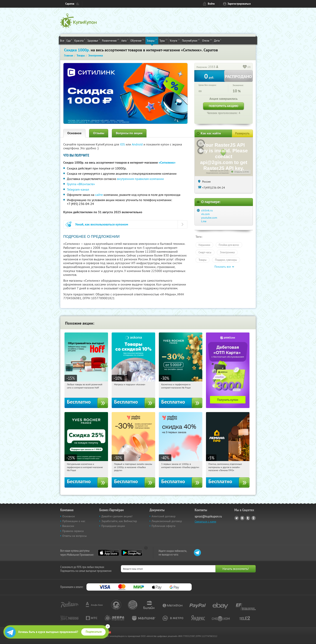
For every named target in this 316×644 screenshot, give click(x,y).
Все (62, 41)
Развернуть (242, 133)
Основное (74, 133)
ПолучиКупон (191, 40)
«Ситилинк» (167, 163)
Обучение (137, 40)
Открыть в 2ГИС (242, 172)
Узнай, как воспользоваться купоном (102, 224)
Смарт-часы (205, 252)
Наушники (204, 245)
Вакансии (68, 526)
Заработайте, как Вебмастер (119, 521)
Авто (125, 40)
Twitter (248, 518)
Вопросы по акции (129, 133)
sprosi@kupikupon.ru (208, 516)
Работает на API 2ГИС (219, 171)
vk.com (205, 214)
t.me (204, 221)
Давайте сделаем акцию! (117, 516)
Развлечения (111, 40)
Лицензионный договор (167, 521)
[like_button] (245, 67)
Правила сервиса (73, 531)
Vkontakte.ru (242, 518)
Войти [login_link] (211, 4)
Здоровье (94, 40)
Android (138, 144)
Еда (69, 40)
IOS (123, 144)
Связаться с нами (205, 521)
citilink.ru (207, 210)
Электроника (227, 252)
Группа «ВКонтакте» (81, 184)
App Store (109, 553)
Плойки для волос (229, 245)
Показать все (223, 267)
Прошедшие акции (113, 526)
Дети (218, 40)
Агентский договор (164, 516)
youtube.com (209, 218)
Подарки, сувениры (226, 260)
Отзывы (99, 133)
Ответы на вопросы (74, 536)
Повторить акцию (223, 106)
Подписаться (94, 632)
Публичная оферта (163, 526)
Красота (80, 40)
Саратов (70, 4)
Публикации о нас (74, 521)
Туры (163, 40)
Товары (152, 40)
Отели (207, 40)
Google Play (132, 553)
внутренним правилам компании (140, 179)
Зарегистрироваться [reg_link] (239, 4)
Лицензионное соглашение (217, 173)
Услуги (175, 40)
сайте (99, 195)
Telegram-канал (78, 189)
